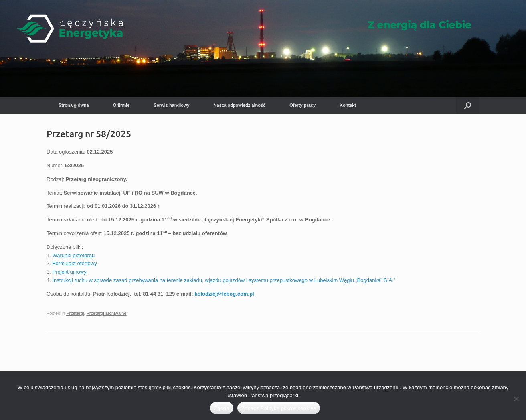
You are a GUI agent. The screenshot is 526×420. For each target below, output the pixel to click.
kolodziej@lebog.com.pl (224, 294)
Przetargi (75, 313)
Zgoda (222, 408)
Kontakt (348, 105)
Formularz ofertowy (74, 263)
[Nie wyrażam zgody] (516, 399)
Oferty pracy (302, 105)
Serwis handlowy (171, 105)
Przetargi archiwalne (107, 313)
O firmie (121, 105)
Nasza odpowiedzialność (240, 105)
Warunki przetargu (73, 255)
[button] (468, 105)
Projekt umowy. (70, 272)
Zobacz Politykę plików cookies (279, 408)
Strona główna (74, 105)
